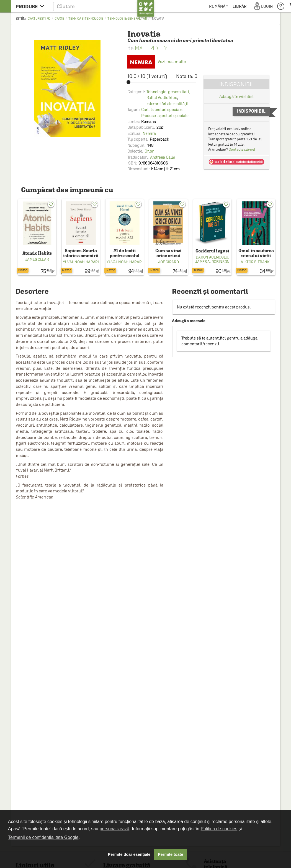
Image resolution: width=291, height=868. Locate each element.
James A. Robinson (212, 262)
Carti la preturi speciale (162, 109)
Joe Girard (168, 262)
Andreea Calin (163, 157)
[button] (104, 6)
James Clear (37, 259)
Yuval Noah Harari (81, 262)
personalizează (115, 829)
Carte (59, 19)
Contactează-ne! (242, 149)
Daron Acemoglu (212, 257)
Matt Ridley (151, 48)
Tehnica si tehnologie (86, 19)
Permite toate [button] (170, 854)
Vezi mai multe (157, 61)
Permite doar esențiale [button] (129, 854)
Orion (150, 151)
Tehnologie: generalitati (127, 19)
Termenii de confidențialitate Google (43, 837)
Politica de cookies (219, 829)
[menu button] (31, 6)
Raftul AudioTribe (162, 98)
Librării (241, 6)
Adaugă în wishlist (236, 96)
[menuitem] (219, 6)
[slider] (162, 82)
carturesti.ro (39, 19)
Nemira (149, 133)
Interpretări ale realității (168, 104)
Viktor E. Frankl (256, 262)
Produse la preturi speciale (165, 116)
